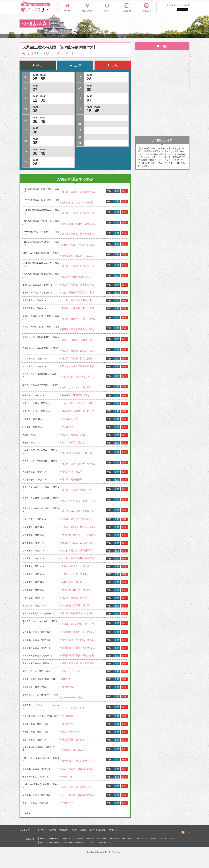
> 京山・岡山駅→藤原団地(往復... (77, 769)
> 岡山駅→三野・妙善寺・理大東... (78, 464)
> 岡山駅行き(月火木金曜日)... (75, 277)
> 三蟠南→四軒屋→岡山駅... (74, 574)
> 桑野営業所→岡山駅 (71, 582)
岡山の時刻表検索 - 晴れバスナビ (109, 852)
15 (89, 111)
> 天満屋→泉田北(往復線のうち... (77, 519)
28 (35, 164)
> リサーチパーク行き (71, 697)
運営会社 (102, 830)
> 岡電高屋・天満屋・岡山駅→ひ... (78, 411)
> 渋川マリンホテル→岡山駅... (75, 387)
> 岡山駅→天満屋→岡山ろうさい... (78, 490)
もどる (26, 813)
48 (43, 121)
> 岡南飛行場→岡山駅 (71, 472)
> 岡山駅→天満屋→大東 (72, 435)
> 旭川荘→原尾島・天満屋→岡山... (78, 340)
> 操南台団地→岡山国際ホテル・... (78, 761)
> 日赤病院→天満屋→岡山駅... (75, 606)
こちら (167, 163)
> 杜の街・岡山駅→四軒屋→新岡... (78, 527)
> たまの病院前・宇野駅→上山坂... (78, 292)
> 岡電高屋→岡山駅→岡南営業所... (78, 655)
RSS (188, 832)
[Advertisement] (136, 24)
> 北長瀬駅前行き (69, 419)
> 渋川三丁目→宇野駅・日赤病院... (78, 224)
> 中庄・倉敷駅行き (70, 732)
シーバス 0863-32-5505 (169, 838)
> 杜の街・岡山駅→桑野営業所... (77, 551)
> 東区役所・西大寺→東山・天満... (78, 308)
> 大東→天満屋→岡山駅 (72, 443)
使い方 (92, 830)
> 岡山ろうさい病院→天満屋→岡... (78, 511)
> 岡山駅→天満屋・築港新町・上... (78, 285)
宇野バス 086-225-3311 (73, 838)
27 (35, 89)
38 (35, 132)
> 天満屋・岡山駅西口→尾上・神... (78, 624)
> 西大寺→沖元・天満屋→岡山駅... (78, 366)
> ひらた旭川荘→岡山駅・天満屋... (78, 403)
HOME (43, 830)
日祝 (124, 191)
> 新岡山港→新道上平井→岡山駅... (78, 535)
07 (89, 100)
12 (35, 100)
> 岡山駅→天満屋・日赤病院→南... (78, 266)
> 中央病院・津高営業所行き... (75, 395)
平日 (109, 191)
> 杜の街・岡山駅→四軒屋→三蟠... (78, 558)
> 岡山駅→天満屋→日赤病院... (75, 598)
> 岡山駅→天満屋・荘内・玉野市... (78, 319)
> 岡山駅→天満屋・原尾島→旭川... (78, 351)
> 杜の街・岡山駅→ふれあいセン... (78, 543)
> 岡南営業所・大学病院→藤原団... (78, 640)
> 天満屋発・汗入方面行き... (74, 750)
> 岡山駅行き (66, 724)
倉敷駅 (83, 830)
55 (43, 79)
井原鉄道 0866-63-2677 (50, 838)
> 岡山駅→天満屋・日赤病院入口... (78, 192)
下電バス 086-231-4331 (146, 838)
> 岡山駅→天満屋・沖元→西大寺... (78, 359)
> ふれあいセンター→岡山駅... (75, 566)
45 (97, 111)
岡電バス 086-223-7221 (96, 838)
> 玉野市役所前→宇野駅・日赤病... (78, 245)
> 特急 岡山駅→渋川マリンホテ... (77, 377)
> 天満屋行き (66, 427)
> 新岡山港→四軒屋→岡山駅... (75, 590)
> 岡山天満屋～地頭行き (72, 740)
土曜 (117, 191)
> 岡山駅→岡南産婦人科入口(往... (77, 613)
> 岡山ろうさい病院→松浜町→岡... (78, 501)
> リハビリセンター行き (72, 708)
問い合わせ (113, 830)
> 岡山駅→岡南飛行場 (71, 479)
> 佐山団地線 (66, 716)
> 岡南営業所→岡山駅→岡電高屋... (78, 663)
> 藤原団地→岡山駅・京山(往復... (77, 632)
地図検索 (52, 830)
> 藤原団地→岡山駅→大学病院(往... (78, 648)
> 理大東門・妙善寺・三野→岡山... (78, 453)
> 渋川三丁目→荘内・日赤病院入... (78, 203)
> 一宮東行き (66, 777)
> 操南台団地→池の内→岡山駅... (77, 256)
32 (43, 100)
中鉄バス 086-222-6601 (50, 842)
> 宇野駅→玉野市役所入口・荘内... (78, 329)
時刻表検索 (64, 830)
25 (35, 79)
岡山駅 (74, 830)
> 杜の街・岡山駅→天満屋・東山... (78, 300)
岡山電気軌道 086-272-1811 (121, 838)
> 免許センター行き (70, 671)
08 (35, 111)
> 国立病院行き (67, 687)
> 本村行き (65, 679)
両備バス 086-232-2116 (100, 842)
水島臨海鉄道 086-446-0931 (75, 842)
